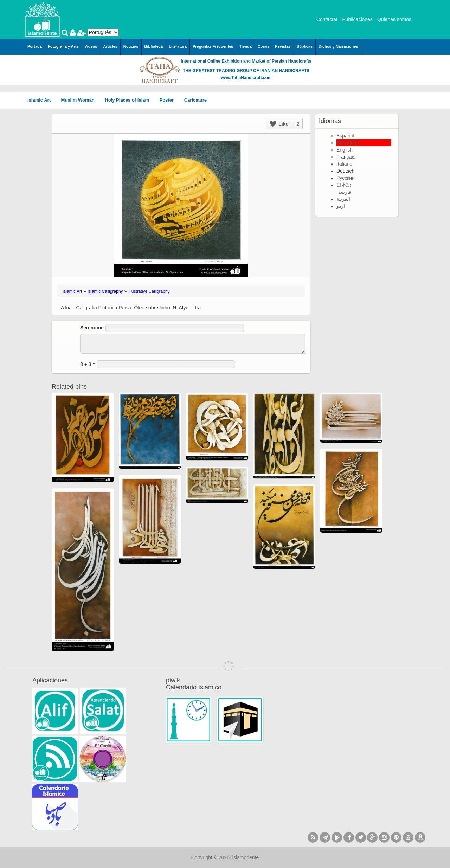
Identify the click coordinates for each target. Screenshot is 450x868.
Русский (346, 178)
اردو (341, 206)
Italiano (344, 164)
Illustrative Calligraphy (149, 291)
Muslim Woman (80, 100)
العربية (343, 199)
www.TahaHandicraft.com (246, 78)
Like (284, 124)
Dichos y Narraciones (338, 46)
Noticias (131, 46)
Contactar (327, 19)
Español (345, 136)
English (345, 150)
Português (348, 143)
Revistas (283, 46)
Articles (110, 46)
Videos (91, 46)
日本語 (344, 185)
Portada (35, 46)
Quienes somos (394, 19)
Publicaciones (357, 19)
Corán (263, 46)
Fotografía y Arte (63, 46)
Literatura (178, 46)
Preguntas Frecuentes (213, 46)
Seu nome (92, 328)
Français (346, 157)
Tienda (245, 46)
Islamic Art (41, 100)
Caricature (195, 100)
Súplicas (305, 46)
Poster (169, 100)
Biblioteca (154, 46)
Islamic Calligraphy (105, 291)
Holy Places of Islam (129, 100)
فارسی (344, 192)
